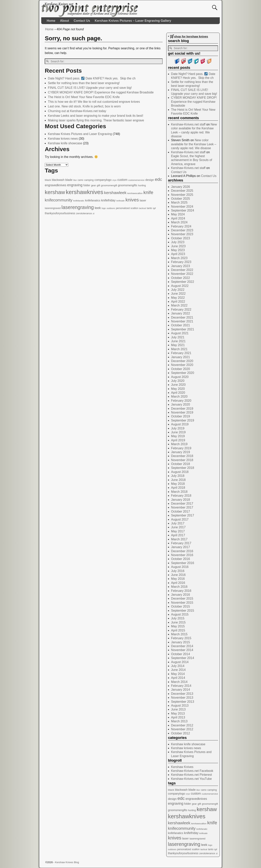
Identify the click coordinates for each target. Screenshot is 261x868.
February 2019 (181, 448)
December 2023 (182, 230)
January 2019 (181, 452)
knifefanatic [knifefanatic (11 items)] (79, 201)
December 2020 (182, 361)
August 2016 (180, 567)
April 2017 (178, 535)
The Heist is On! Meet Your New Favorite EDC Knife (84, 97)
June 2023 (178, 246)
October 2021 (181, 325)
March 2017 (179, 539)
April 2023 (178, 254)
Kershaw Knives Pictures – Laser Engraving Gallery (133, 21)
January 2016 (181, 595)
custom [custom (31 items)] (122, 180)
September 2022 (183, 282)
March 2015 (179, 634)
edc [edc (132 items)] (158, 179)
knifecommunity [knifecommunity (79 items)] (59, 200)
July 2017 (178, 523)
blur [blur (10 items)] (75, 180)
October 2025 (181, 199)
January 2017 (181, 547)
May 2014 (178, 674)
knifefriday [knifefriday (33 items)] (108, 200)
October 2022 (181, 278)
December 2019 (182, 409)
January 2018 (181, 500)
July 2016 (178, 571)
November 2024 (182, 207)
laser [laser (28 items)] (143, 200)
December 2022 (182, 270)
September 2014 (183, 658)
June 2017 (178, 527)
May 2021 (178, 345)
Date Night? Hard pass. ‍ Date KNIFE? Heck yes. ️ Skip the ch (92, 78)
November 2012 (182, 729)
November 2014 (182, 650)
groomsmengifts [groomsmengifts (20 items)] (128, 185)
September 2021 (183, 329)
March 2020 (179, 397)
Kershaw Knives (182, 767)
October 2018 (181, 464)
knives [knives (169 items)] (132, 200)
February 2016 (181, 591)
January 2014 (181, 690)
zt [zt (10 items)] (94, 213)
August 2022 (180, 286)
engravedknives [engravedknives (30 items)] (55, 185)
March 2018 (179, 492)
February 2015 (181, 638)
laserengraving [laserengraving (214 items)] (78, 207)
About (64, 21)
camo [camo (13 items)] (80, 180)
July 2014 (178, 666)
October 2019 (181, 416)
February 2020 (181, 401)
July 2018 (178, 476)
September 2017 (183, 515)
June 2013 (178, 709)
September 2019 (183, 420)
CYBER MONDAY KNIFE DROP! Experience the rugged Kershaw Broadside (101, 92)
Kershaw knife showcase (65, 143)
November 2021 (182, 321)
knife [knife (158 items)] (148, 192)
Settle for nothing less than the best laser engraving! (84, 83)
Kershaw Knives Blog (67, 862)
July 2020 (178, 381)
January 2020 (181, 404)
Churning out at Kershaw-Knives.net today (77, 111)
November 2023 (182, 234)
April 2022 (178, 302)
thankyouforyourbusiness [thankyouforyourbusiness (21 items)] (60, 213)
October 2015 (181, 606)
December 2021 (182, 317)
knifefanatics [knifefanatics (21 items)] (93, 200)
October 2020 (181, 369)
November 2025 (182, 195)
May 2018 (178, 484)
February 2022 (181, 310)
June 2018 (178, 480)
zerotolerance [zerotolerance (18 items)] (84, 213)
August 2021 (180, 333)
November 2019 (182, 412)
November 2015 (182, 603)
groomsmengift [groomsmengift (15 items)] (109, 185)
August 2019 (180, 424)
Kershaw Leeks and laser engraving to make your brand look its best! (95, 116)
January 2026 (181, 187)
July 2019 (178, 428)
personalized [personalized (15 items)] (123, 208)
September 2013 (183, 702)
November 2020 (182, 365)
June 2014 (178, 670)
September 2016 (183, 563)
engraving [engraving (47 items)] (75, 185)
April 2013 (178, 717)
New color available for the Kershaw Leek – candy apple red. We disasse (194, 144)
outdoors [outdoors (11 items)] (111, 208)
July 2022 (178, 290)
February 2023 (181, 262)
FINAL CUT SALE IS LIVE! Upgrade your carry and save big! (90, 88)
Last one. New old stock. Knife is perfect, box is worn (84, 106)
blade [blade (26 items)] (69, 180)
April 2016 (178, 583)
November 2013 (182, 698)
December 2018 (182, 456)
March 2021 (179, 349)
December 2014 (182, 646)
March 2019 (179, 444)
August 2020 (180, 377)
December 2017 (182, 504)
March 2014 (179, 682)
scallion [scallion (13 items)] (134, 208)
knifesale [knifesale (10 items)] (121, 201)
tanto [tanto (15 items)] (149, 208)
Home (51, 21)
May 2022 (178, 298)
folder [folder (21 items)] (87, 185)
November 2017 (182, 507)
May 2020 (178, 389)
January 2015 (181, 642)
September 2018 (183, 468)
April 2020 (178, 393)
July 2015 (178, 618)
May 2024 (178, 214)
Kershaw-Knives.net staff (188, 124)
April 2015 (178, 630)
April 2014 (178, 678)
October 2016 (181, 559)
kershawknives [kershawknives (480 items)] (85, 192)
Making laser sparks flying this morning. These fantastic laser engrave (96, 120)
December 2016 (182, 551)
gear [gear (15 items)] (93, 185)
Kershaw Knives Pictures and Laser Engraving (80, 134)
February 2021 (181, 353)
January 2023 (181, 266)
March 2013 (179, 721)
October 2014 (181, 654)
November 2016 (182, 555)
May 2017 (178, 531)
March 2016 (179, 587)
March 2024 (179, 222)
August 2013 (180, 706)
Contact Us (82, 21)
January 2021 (181, 357)
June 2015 (178, 622)
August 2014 (180, 662)
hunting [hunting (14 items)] (142, 185)
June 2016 (178, 575)
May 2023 (178, 250)
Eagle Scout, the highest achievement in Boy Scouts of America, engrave (192, 160)
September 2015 (183, 611)
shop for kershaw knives (191, 36)
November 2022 (182, 274)
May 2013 (178, 713)
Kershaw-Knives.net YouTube (191, 779)
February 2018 (181, 496)
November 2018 (182, 460)
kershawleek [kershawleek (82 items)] (115, 193)
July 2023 (178, 242)
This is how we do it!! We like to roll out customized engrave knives (94, 102)
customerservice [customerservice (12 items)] (136, 180)
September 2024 (183, 210)
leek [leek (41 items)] (98, 208)
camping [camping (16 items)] (89, 180)
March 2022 (179, 305)
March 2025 (179, 202)
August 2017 (180, 519)
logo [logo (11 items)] (104, 208)
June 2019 (178, 432)
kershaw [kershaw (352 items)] (55, 192)
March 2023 (179, 258)
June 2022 (178, 294)
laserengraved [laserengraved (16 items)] (53, 208)
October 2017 (181, 511)
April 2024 (178, 218)
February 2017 (181, 543)
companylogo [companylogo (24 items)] (103, 180)
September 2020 (183, 373)
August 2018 (180, 472)
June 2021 (178, 341)
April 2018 (178, 488)
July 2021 (178, 337)
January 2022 (181, 313)
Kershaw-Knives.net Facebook (192, 771)
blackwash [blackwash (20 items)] (58, 180)
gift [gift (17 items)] (99, 185)
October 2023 (181, 238)
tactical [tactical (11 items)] (142, 208)
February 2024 (181, 226)
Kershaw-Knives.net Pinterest (192, 775)
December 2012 (182, 725)
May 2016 (178, 579)
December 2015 (182, 599)
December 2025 (182, 191)
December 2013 (182, 694)
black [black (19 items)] (48, 180)
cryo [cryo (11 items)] (114, 180)
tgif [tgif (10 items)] (154, 208)
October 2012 (181, 733)
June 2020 (178, 385)
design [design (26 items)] (150, 180)
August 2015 (180, 614)
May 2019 (178, 436)
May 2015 (178, 626)
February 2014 (181, 686)
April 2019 (178, 440)
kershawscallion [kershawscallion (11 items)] (135, 193)
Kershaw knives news (63, 139)
